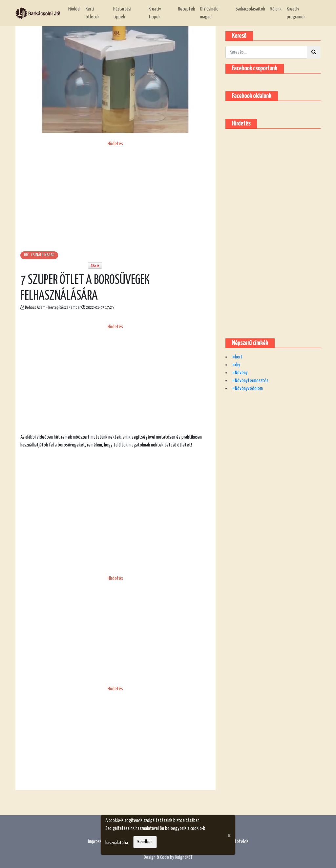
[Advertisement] (115, 194)
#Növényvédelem (248, 388)
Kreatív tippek (155, 13)
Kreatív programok (296, 13)
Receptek (187, 9)
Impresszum (98, 842)
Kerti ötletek (93, 13)
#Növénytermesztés (250, 381)
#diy (236, 365)
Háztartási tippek (122, 13)
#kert (237, 357)
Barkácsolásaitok (250, 9)
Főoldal (74, 9)
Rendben (145, 842)
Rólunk (276, 9)
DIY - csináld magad (39, 255)
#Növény (240, 373)
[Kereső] (266, 52)
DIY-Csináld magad (209, 13)
